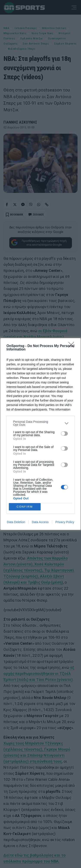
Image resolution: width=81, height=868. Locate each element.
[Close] (73, 346)
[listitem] (40, 423)
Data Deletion (16, 522)
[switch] (64, 434)
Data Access (40, 522)
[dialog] (40, 434)
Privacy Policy (65, 522)
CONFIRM (25, 507)
